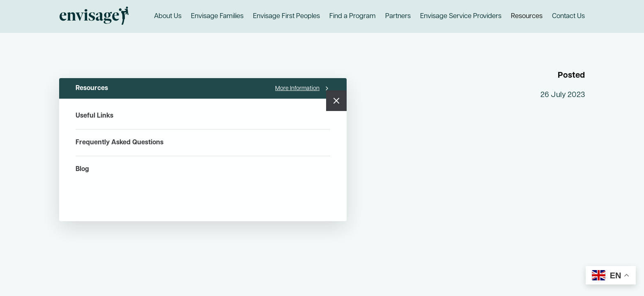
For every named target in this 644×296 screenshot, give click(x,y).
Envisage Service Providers (461, 16)
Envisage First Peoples (286, 16)
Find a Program (353, 16)
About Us (168, 16)
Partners (398, 16)
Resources (527, 16)
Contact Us (568, 16)
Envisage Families (217, 16)
